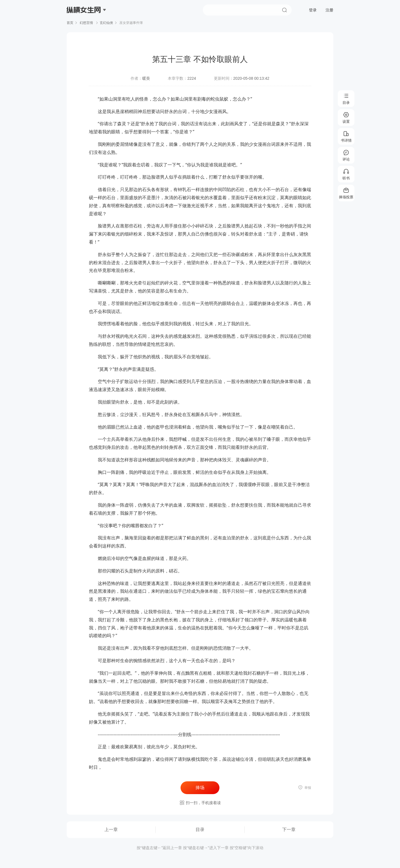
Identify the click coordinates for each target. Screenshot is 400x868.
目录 (200, 830)
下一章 (289, 830)
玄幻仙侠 (106, 23)
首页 (70, 23)
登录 (313, 10)
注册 (329, 10)
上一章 (111, 830)
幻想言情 (87, 23)
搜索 (284, 10)
